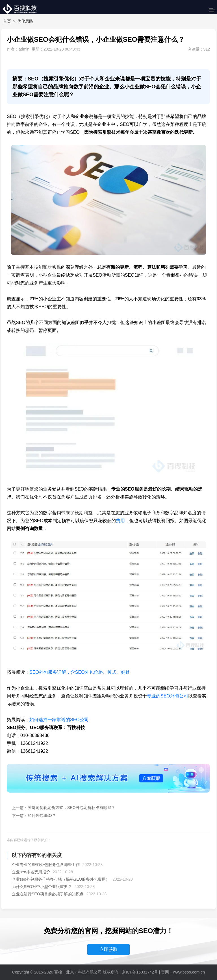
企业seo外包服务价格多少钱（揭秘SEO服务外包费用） (61, 879)
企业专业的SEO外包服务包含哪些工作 (46, 865)
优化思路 (25, 21)
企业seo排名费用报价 (31, 872)
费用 (120, 521)
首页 (7, 21)
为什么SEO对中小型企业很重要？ (42, 887)
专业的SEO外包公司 (168, 696)
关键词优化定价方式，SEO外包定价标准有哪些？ (71, 808)
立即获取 (108, 949)
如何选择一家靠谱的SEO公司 (59, 720)
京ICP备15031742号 (140, 972)
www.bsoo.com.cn (189, 972)
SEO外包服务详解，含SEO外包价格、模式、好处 (80, 672)
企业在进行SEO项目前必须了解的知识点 (48, 894)
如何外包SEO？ (42, 815)
